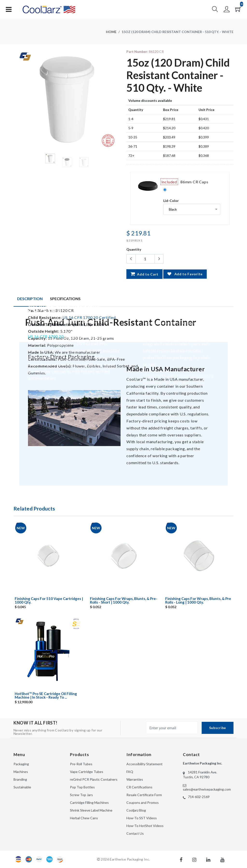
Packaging (21, 764)
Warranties (135, 779)
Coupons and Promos (143, 803)
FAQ (130, 772)
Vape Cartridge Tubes (87, 772)
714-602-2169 (199, 797)
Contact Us (135, 833)
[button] (215, 10)
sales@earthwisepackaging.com (207, 789)
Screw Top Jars (81, 795)
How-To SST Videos (142, 818)
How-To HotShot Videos (145, 826)
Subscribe (218, 728)
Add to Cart (144, 274)
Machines (21, 772)
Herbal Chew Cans (84, 818)
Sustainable (22, 787)
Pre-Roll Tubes (81, 764)
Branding (20, 779)
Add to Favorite (185, 274)
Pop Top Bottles (82, 787)
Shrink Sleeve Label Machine (91, 810)
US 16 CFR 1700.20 (46, 336)
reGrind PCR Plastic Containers (94, 779)
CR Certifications (139, 787)
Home (111, 32)
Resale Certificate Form (144, 795)
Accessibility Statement (144, 764)
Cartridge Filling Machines (89, 803)
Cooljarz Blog (136, 810)
